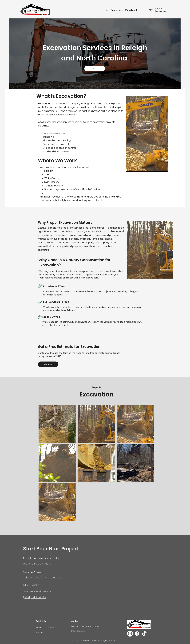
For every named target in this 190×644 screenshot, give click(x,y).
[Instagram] (130, 634)
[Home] (41, 627)
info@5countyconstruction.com (37, 591)
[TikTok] (144, 634)
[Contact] (95, 69)
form (65, 353)
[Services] (41, 632)
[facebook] (137, 634)
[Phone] (151, 10)
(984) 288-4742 (161, 11)
